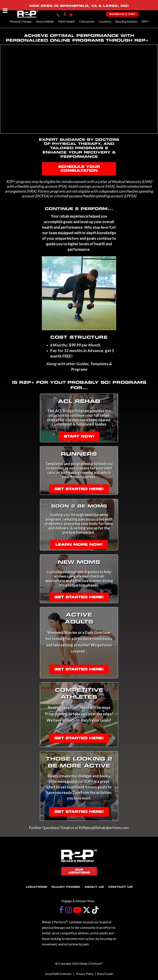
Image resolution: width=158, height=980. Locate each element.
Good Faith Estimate (58, 974)
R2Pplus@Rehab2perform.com (104, 828)
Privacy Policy (85, 974)
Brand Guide (105, 974)
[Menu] (5, 11)
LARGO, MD (115, 6)
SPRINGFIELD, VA (79, 6)
